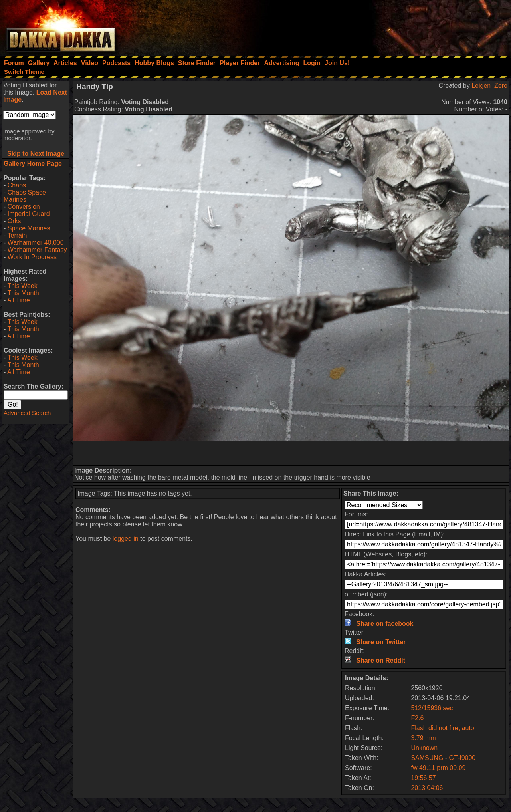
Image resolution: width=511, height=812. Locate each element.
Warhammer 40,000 (36, 243)
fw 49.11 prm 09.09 (438, 768)
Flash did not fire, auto (442, 728)
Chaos (17, 185)
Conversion (24, 207)
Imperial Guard (29, 214)
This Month (23, 293)
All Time (19, 300)
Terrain (17, 235)
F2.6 (417, 718)
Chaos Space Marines (25, 196)
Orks (14, 221)
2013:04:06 (427, 788)
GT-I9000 (462, 758)
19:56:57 (423, 778)
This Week (22, 286)
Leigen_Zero (489, 86)
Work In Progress (32, 257)
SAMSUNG (428, 758)
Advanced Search (27, 413)
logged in (126, 539)
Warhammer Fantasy (37, 250)
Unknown (424, 748)
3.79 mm (423, 738)
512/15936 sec (432, 708)
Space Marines (29, 228)
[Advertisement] (404, 26)
